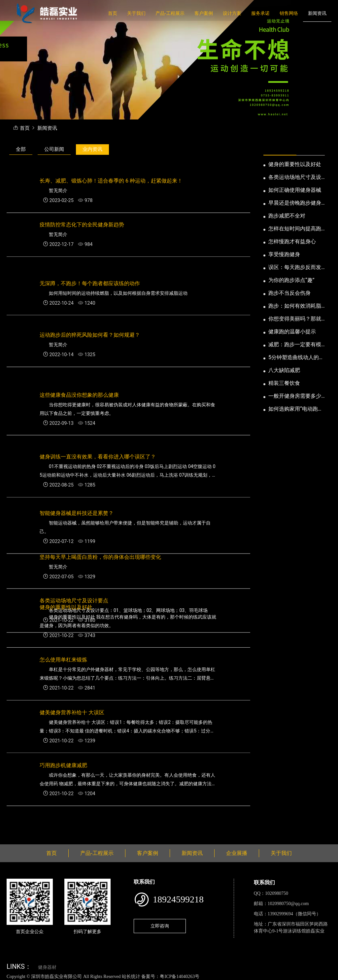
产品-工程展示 (170, 13)
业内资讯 (92, 149)
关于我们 (136, 13)
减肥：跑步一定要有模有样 (295, 345)
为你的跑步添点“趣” (291, 280)
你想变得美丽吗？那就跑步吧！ (295, 319)
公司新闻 (54, 149)
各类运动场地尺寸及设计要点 (295, 178)
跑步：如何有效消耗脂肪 (295, 306)
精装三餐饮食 (284, 383)
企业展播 (237, 853)
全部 (21, 149)
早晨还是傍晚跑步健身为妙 (295, 203)
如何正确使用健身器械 (295, 190)
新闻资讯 (317, 13)
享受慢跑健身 (284, 254)
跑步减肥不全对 (287, 216)
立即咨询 (160, 926)
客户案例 (204, 13)
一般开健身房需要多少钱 (295, 396)
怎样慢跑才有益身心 (292, 241)
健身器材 (47, 967)
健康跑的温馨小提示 (292, 332)
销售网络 (289, 13)
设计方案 (232, 13)
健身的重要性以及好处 (295, 164)
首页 (113, 13)
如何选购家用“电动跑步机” (296, 409)
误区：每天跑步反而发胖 (295, 268)
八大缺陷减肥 (284, 370)
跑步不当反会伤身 (289, 293)
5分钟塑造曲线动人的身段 (296, 358)
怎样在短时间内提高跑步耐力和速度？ (295, 229)
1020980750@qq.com (288, 904)
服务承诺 (260, 13)
